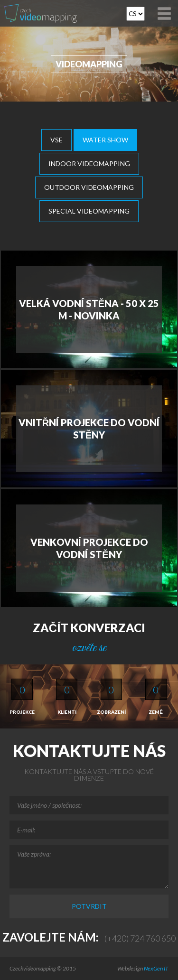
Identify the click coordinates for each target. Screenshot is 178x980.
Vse (56, 140)
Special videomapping (89, 211)
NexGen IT (156, 968)
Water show (105, 140)
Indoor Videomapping (89, 163)
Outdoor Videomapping (89, 187)
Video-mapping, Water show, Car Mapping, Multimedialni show (42, 13)
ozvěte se (89, 648)
